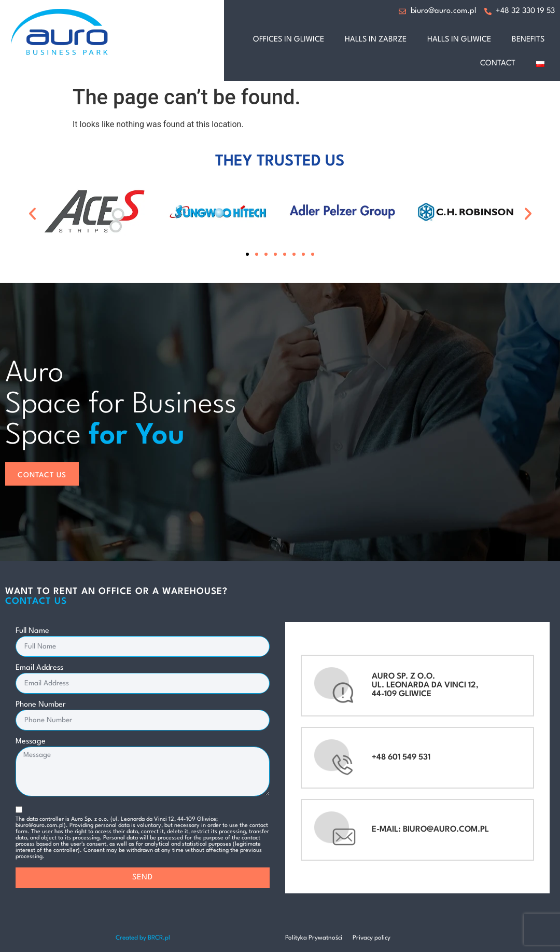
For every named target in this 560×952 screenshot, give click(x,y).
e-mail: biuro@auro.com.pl (430, 830)
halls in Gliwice (459, 40)
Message (31, 742)
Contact (498, 64)
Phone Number (41, 705)
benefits (528, 40)
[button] (32, 213)
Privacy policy (372, 938)
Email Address (39, 668)
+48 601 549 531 (401, 757)
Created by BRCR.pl (143, 938)
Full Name (32, 631)
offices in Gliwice (289, 40)
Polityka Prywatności (314, 938)
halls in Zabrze (376, 40)
